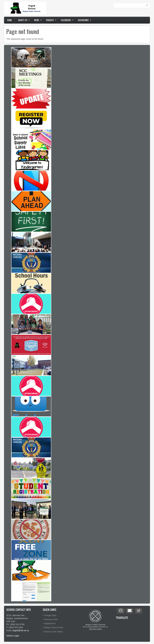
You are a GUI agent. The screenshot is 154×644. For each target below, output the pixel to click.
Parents (50, 20)
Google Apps (50, 615)
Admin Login (13, 636)
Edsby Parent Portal (54, 628)
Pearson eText (51, 619)
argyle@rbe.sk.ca (21, 630)
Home (9, 20)
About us (23, 20)
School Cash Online (54, 632)
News (37, 20)
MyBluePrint (50, 623)
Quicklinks (83, 20)
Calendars (66, 20)
